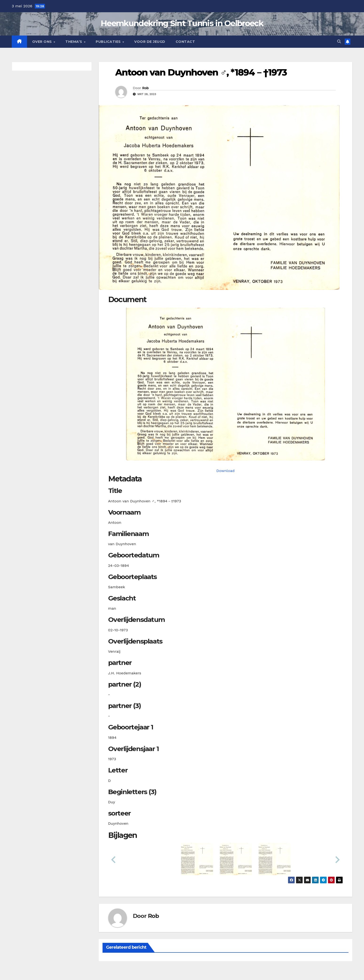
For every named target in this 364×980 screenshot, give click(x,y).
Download (226, 471)
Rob (146, 88)
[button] (339, 42)
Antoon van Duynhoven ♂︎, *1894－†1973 (201, 72)
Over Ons (43, 42)
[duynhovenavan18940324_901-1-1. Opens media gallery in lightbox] (226, 384)
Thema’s (74, 42)
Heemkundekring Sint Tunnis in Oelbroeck (182, 23)
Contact (185, 42)
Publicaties (109, 42)
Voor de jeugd (150, 42)
